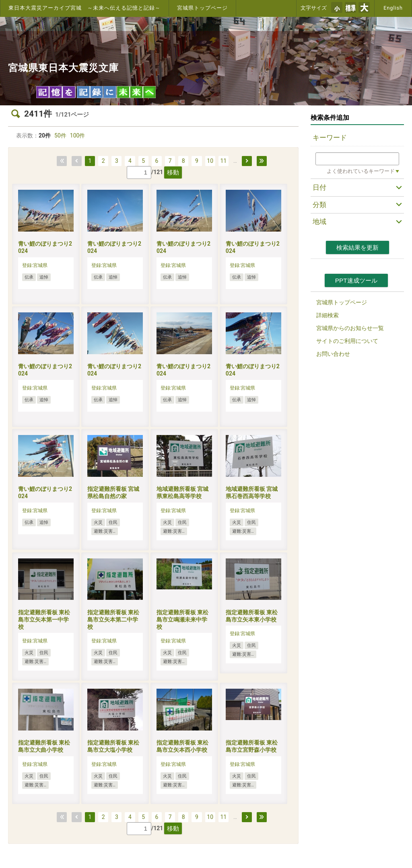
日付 (319, 187)
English (393, 8)
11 (223, 161)
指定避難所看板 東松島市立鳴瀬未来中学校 (182, 620)
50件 (60, 135)
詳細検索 (328, 315)
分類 (319, 205)
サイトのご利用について (347, 341)
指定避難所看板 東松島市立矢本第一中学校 (44, 620)
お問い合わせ (333, 354)
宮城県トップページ (202, 8)
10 (210, 161)
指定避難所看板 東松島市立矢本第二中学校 (113, 620)
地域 (319, 222)
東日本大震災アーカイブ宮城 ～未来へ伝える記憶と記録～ (84, 8)
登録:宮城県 (35, 265)
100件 (78, 135)
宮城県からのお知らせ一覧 (350, 328)
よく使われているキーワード (361, 171)
